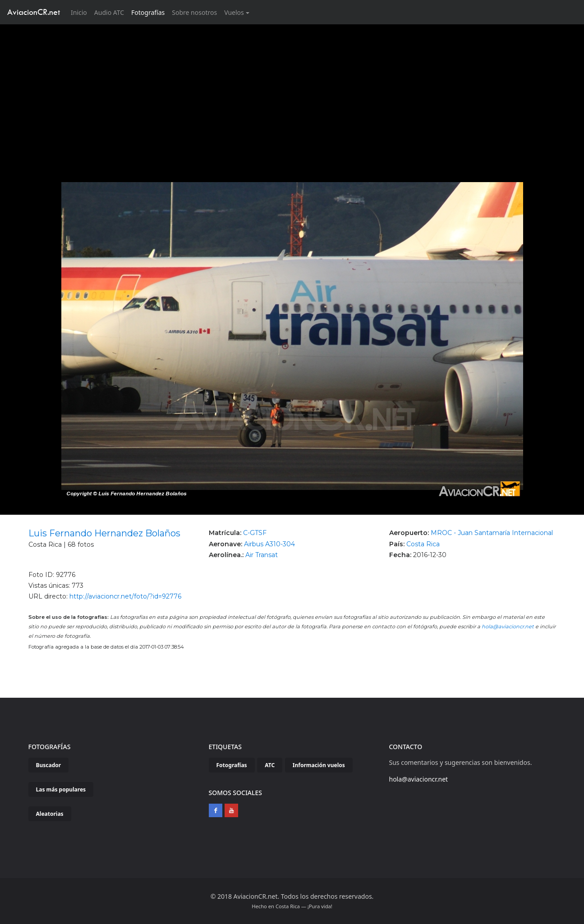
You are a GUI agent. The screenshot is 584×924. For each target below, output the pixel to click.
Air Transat (262, 555)
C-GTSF (255, 533)
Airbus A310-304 (269, 544)
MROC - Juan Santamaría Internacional (492, 533)
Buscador (49, 765)
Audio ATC (109, 12)
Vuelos (234, 12)
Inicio (81, 12)
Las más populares (61, 789)
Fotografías (148, 12)
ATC (270, 765)
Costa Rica (423, 544)
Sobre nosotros (194, 12)
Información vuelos (319, 765)
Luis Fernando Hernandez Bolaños (104, 533)
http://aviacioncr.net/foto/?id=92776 (125, 596)
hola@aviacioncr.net (508, 627)
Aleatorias (50, 814)
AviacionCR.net (34, 12)
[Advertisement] (292, 92)
